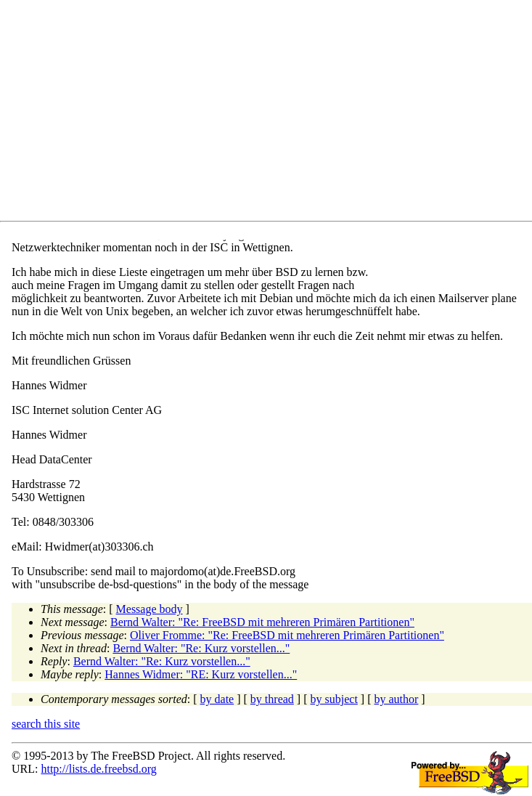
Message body (150, 609)
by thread (272, 699)
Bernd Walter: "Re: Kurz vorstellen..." (201, 648)
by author (396, 699)
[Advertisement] (272, 113)
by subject (334, 699)
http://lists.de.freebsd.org (98, 769)
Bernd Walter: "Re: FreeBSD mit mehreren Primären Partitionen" (262, 622)
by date (217, 699)
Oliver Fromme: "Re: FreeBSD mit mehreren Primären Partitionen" (287, 635)
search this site (46, 724)
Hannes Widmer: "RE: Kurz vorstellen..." (201, 674)
